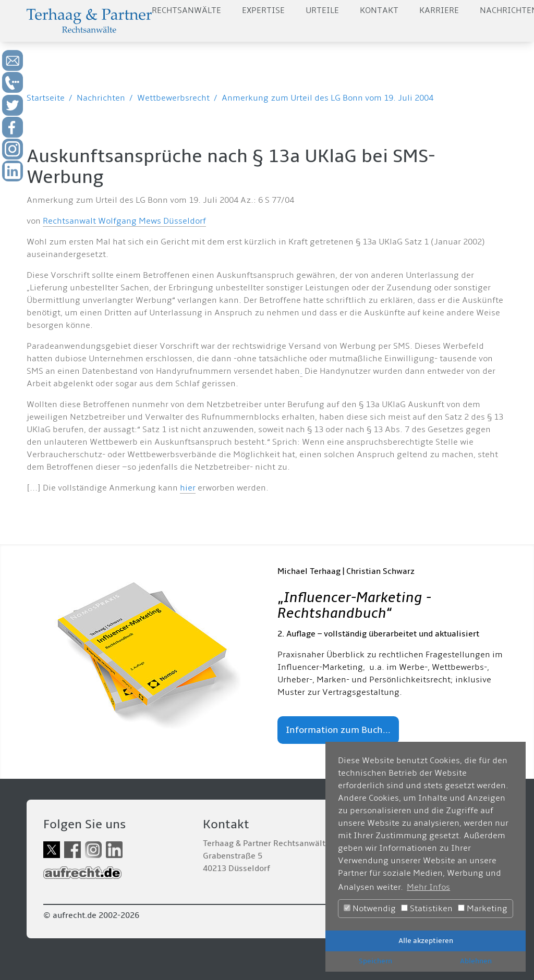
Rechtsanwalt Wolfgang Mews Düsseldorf (124, 221)
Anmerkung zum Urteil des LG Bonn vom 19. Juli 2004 (327, 98)
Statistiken (427, 909)
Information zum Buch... (338, 730)
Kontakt (379, 10)
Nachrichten (101, 98)
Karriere (439, 10)
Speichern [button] (375, 961)
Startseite (46, 98)
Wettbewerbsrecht (173, 98)
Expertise (263, 10)
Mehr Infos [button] (428, 887)
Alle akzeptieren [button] (426, 941)
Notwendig (370, 909)
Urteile (322, 10)
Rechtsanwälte (186, 10)
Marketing (483, 909)
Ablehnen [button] (476, 961)
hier (188, 488)
